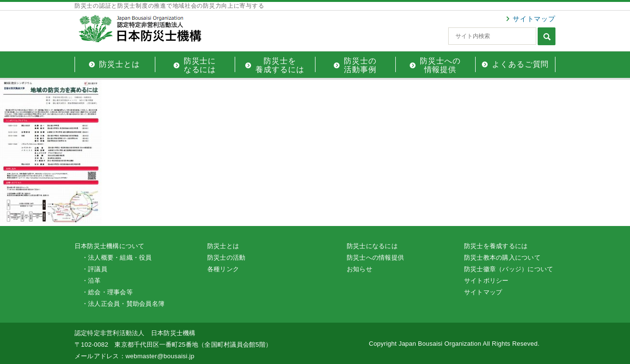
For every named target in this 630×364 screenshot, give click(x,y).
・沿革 (91, 281)
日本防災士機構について (110, 246)
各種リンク (223, 269)
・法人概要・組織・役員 (117, 257)
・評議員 (94, 269)
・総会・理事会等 (107, 292)
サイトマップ (534, 19)
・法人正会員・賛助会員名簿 (123, 304)
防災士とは (223, 246)
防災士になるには (372, 246)
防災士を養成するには (496, 246)
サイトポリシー (486, 281)
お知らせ (359, 269)
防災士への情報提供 (375, 257)
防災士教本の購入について (502, 257)
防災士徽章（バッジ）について (509, 269)
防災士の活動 (226, 257)
